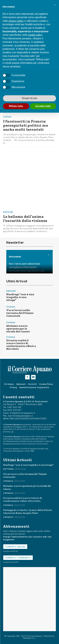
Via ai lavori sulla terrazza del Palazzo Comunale (20, 313)
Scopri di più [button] (29, 98)
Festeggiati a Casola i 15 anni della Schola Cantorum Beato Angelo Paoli (27, 511)
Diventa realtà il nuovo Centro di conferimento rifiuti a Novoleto (21, 345)
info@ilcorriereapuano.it (23, 413)
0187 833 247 (14, 407)
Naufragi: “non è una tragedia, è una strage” (20, 297)
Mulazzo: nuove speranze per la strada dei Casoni (18, 329)
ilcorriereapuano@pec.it (20, 416)
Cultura (7, 117)
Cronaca (11, 307)
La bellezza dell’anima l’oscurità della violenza (25, 219)
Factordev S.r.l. (29, 638)
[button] (55, 5)
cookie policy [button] (35, 35)
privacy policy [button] (16, 21)
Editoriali (8, 212)
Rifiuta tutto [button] (16, 106)
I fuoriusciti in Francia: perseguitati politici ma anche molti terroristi (26, 125)
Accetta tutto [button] (43, 106)
